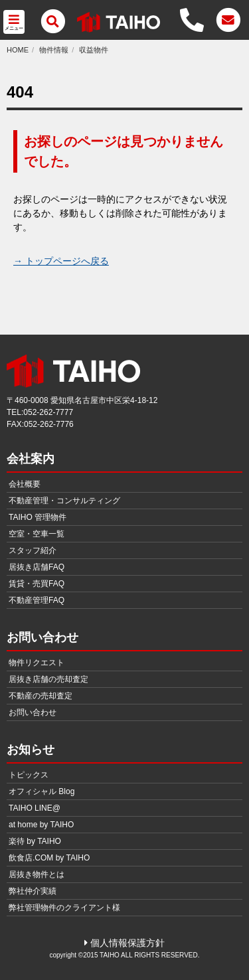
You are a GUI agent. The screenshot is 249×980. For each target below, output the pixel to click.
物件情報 (54, 50)
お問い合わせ (33, 712)
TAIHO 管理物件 (38, 517)
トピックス (29, 775)
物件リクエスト (37, 663)
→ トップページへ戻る (61, 261)
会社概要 (25, 484)
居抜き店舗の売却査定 (48, 679)
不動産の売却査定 (41, 696)
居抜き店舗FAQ (37, 567)
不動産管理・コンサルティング (64, 501)
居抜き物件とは (37, 874)
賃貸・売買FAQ (37, 584)
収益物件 (94, 50)
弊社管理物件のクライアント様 (64, 908)
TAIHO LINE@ (35, 808)
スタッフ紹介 (33, 550)
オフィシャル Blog (41, 791)
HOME (18, 50)
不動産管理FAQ (37, 600)
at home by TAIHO (41, 825)
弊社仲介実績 (33, 891)
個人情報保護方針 (124, 943)
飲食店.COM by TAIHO (49, 858)
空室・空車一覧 (37, 534)
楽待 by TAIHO (35, 841)
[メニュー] (53, 22)
